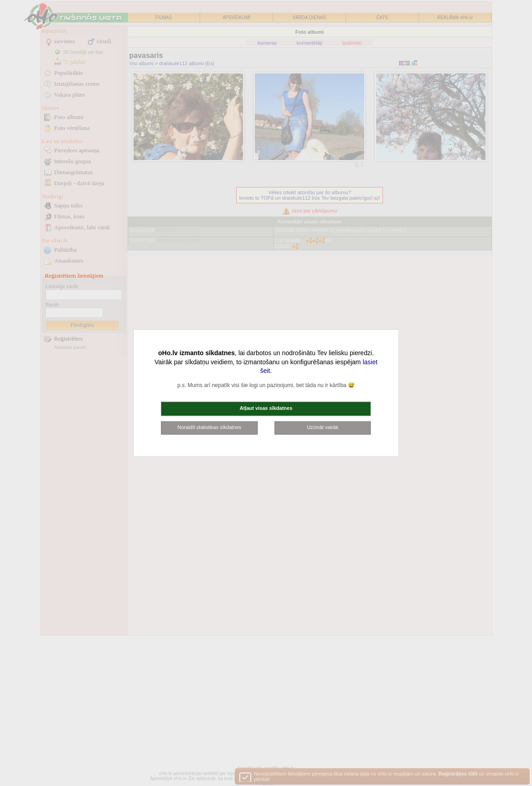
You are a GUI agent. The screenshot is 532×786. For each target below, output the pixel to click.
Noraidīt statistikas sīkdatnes (209, 427)
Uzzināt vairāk (323, 427)
